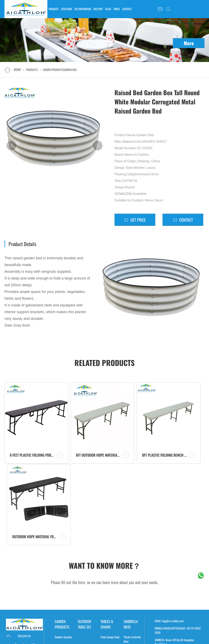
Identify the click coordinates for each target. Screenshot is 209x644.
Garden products (53, 70)
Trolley (104, 565)
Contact (183, 220)
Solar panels (111, 613)
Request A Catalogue (170, 559)
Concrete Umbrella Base (133, 553)
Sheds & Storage (63, 556)
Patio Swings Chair (110, 537)
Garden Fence (62, 594)
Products (32, 70)
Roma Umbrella (132, 589)
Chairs (104, 556)
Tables (104, 547)
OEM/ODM (67, 9)
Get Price (135, 220)
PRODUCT (54, 9)
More (189, 43)
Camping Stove (62, 622)
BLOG (108, 9)
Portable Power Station (130, 618)
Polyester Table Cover (86, 625)
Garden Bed (70, 70)
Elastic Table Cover (87, 637)
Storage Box (61, 575)
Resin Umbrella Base (132, 567)
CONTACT (127, 9)
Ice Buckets (61, 565)
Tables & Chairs (107, 524)
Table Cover (87, 613)
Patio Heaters (62, 612)
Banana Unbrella (132, 599)
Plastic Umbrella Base (132, 539)
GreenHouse (61, 584)
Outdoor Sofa (107, 584)
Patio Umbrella (131, 576)
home (17, 70)
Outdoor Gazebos (63, 537)
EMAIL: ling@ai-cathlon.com (169, 521)
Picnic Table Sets (109, 575)
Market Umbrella (132, 608)
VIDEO (117, 9)
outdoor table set (84, 524)
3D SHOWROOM (83, 9)
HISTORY (98, 9)
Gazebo (58, 603)
